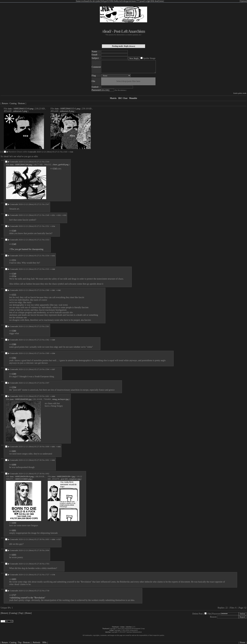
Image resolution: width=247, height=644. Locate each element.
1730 (47, 591)
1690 (47, 447)
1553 (47, 240)
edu (124, 1)
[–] (2, 152)
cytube (98, 1)
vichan (122, 627)
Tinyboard (115, 627)
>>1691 (52, 447)
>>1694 (52, 539)
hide (10, 109)
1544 (47, 162)
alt (94, 1)
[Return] (132, 46)
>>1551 (52, 215)
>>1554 (52, 226)
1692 (47, 474)
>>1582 (58, 290)
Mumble (133, 98)
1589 (47, 353)
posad (142, 1)
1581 (47, 326)
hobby (117, 1)
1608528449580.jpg (23, 399)
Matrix (113, 98)
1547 (47, 204)
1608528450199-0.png (24, 476)
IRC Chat (123, 98)
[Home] (28, 613)
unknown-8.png (67, 111)
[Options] (243, 1)
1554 (47, 256)
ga (127, 1)
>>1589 (52, 340)
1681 (47, 396)
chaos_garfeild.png (61, 164)
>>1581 (52, 290)
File (209, 614)
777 (138, 1)
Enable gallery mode (240, 93)
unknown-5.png (20, 111)
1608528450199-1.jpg (66, 476)
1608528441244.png (23, 164)
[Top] (21, 613)
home (79, 1)
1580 (47, 290)
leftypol (104, 1)
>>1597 (52, 369)
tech (121, 1)
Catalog (13, 103)
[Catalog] (13, 613)
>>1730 (52, 575)
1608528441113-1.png (70, 109)
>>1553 (58, 215)
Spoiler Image (149, 58)
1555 (47, 269)
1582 (47, 340)
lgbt (149, 1)
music (134, 1)
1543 (65, 152)
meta (161, 1)
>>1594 (52, 353)
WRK (111, 1)
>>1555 (64, 215)
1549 (47, 215)
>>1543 (54, 169)
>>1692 (58, 447)
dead (157, 1)
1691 (47, 460)
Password (216, 614)
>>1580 (52, 269)
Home (243, 643)
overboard (85, 1)
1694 (47, 550)
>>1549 (13, 231)
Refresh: (40, 643)
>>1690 (52, 396)
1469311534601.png (23, 479)
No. (62, 152)
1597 (47, 383)
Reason (213, 617)
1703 (47, 564)
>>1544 (70, 152)
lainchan (129, 627)
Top (20, 643)
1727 (47, 575)
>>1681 (13, 451)
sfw (91, 1)
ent (130, 1)
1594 (47, 369)
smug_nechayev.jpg (60, 399)
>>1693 (13, 555)
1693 (47, 539)
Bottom (22, 103)
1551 (47, 226)
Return (5, 103)
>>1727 (58, 539)
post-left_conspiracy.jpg (71, 479)
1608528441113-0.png (23, 109)
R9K (153, 1)
